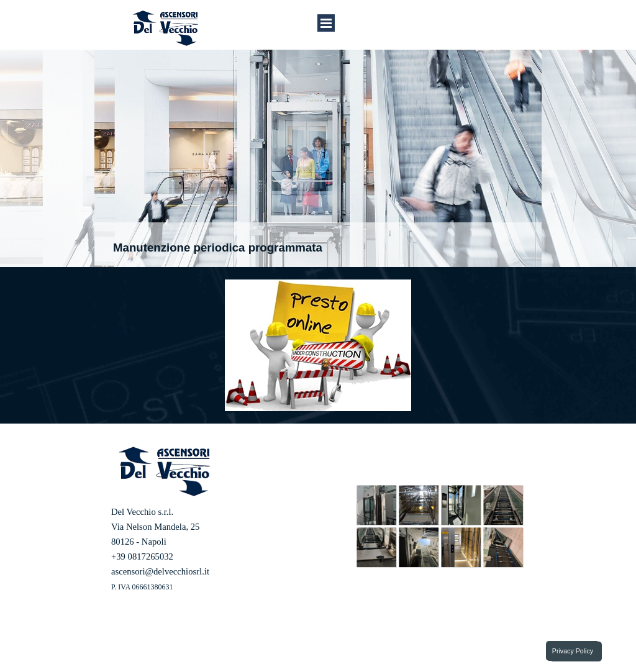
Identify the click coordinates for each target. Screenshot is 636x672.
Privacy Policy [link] (573, 651)
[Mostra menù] (326, 23)
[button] (376, 505)
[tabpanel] (217, 556)
